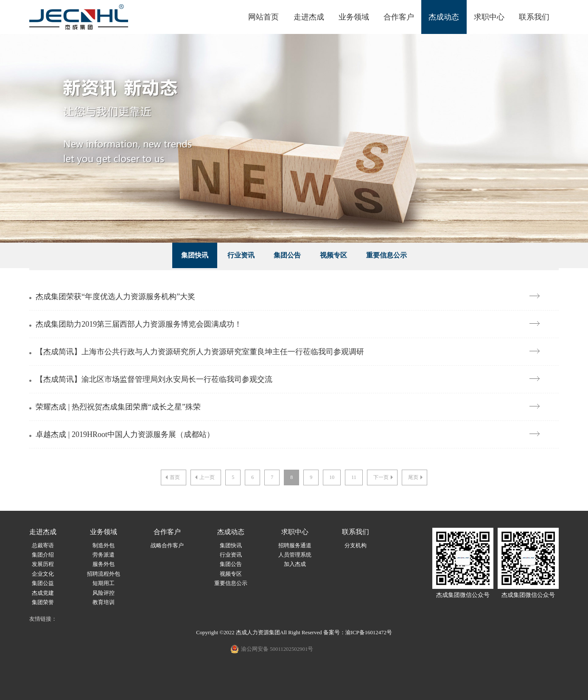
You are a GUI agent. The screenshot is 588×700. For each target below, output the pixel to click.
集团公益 (43, 583)
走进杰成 (309, 17)
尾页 (416, 477)
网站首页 (263, 17)
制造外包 (104, 546)
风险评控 (104, 593)
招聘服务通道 (295, 546)
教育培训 (104, 602)
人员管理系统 (295, 555)
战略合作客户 (167, 546)
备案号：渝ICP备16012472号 (358, 633)
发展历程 (43, 564)
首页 (172, 477)
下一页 (384, 477)
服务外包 (104, 564)
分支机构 (356, 546)
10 (332, 477)
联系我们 (534, 17)
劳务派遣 (104, 555)
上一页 (204, 477)
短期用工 (104, 583)
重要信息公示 (386, 255)
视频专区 (333, 255)
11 (354, 477)
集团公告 (287, 255)
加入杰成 (295, 564)
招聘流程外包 (104, 574)
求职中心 (489, 17)
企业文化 (43, 574)
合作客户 (399, 17)
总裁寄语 (43, 546)
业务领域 (354, 17)
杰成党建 (43, 593)
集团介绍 (43, 555)
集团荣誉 (43, 602)
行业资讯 (241, 255)
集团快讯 (195, 255)
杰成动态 (444, 17)
